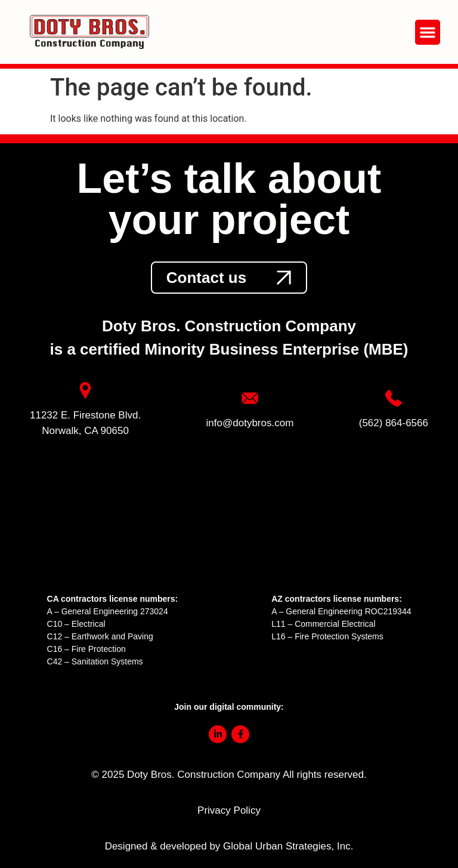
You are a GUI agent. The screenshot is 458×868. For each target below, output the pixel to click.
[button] (428, 32)
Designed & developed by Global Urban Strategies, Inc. (229, 846)
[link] (229, 278)
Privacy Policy (229, 810)
